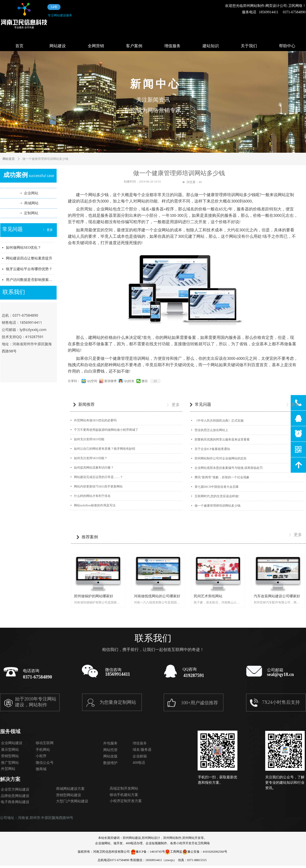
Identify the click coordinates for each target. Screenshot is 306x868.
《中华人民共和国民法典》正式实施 (219, 421)
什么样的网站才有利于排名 (92, 496)
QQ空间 (92, 381)
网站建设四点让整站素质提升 (29, 260)
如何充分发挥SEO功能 (89, 439)
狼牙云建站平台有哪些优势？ (29, 271)
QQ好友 (129, 381)
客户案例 (134, 46)
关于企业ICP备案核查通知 (212, 449)
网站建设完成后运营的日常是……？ (98, 477)
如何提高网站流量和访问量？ (94, 468)
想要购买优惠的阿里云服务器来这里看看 (222, 439)
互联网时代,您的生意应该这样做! (217, 496)
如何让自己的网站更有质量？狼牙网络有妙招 (105, 449)
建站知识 (211, 46)
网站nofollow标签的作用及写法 (95, 505)
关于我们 (249, 46)
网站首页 (9, 159)
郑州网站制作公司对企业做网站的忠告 (221, 458)
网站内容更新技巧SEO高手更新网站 (98, 486)
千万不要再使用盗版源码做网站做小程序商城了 (106, 430)
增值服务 (172, 46)
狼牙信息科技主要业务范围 (27, 239)
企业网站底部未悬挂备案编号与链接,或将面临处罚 (229, 468)
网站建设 (58, 46)
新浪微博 (110, 381)
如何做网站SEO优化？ (23, 250)
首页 (19, 46)
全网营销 (96, 46)
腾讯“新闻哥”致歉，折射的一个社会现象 (222, 477)
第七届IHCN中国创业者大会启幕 (217, 487)
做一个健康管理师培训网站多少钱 (218, 506)
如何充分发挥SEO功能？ (91, 458)
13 (155, 381)
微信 (145, 381)
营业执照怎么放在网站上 (211, 430)
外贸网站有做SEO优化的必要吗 (95, 420)
